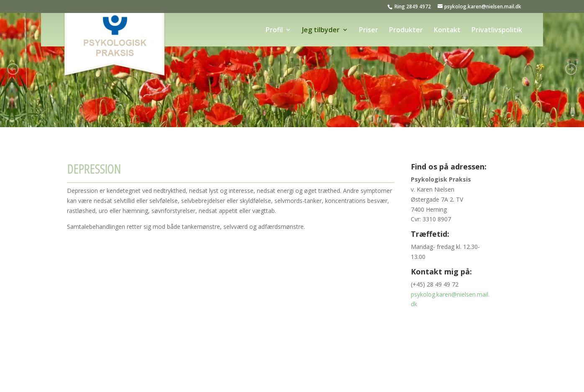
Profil (274, 31)
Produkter (406, 31)
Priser (369, 31)
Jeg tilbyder (321, 31)
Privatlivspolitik (497, 31)
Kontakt (447, 31)
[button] (13, 69)
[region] (292, 69)
